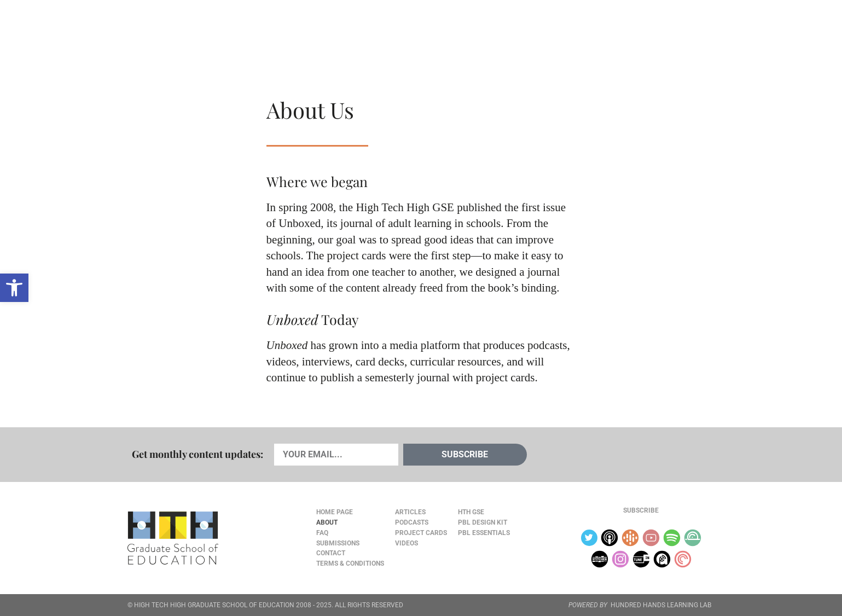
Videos (310, 33)
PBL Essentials (484, 533)
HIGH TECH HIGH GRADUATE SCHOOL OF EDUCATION (214, 605)
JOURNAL (589, 33)
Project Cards (421, 533)
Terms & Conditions (350, 563)
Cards (208, 33)
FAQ (322, 533)
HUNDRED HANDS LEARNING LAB (661, 605)
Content (676, 34)
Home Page (335, 512)
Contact (331, 553)
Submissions (338, 543)
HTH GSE (471, 512)
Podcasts (259, 33)
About (630, 34)
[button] (14, 288)
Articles (159, 33)
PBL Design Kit (483, 522)
